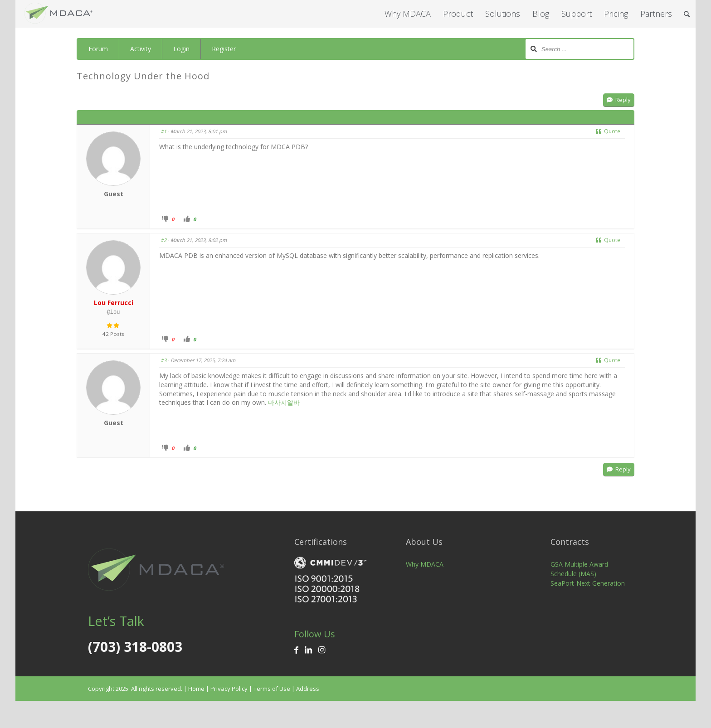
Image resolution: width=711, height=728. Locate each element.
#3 (163, 360)
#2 (163, 240)
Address (308, 689)
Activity (141, 49)
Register (224, 49)
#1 (163, 131)
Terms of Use (272, 689)
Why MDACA (425, 564)
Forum (98, 49)
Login (181, 49)
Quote (608, 131)
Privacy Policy (229, 689)
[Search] (687, 14)
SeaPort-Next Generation (588, 583)
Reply (619, 100)
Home (196, 689)
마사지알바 (284, 402)
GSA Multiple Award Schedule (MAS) (579, 569)
